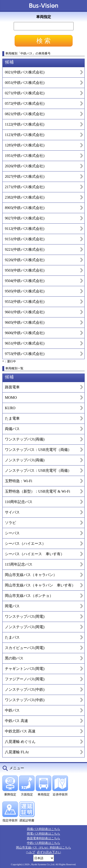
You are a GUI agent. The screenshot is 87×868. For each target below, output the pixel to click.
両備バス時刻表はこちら (43, 829)
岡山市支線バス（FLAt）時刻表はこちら (43, 847)
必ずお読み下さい (49, 852)
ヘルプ (31, 852)
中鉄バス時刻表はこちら (43, 843)
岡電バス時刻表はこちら (43, 834)
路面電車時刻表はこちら (43, 838)
